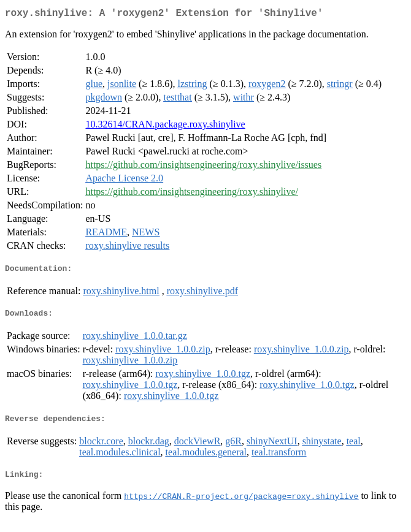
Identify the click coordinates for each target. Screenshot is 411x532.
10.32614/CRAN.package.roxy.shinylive (165, 127)
